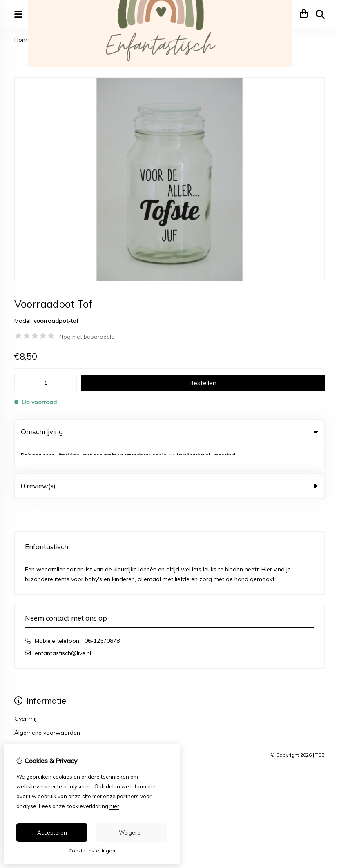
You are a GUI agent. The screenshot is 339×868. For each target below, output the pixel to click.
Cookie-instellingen (92, 851)
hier (114, 806)
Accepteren (52, 832)
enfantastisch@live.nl (63, 628)
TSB (320, 730)
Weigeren (131, 832)
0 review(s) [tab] (169, 461)
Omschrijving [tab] (169, 432)
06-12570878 (102, 616)
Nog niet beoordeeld (87, 337)
